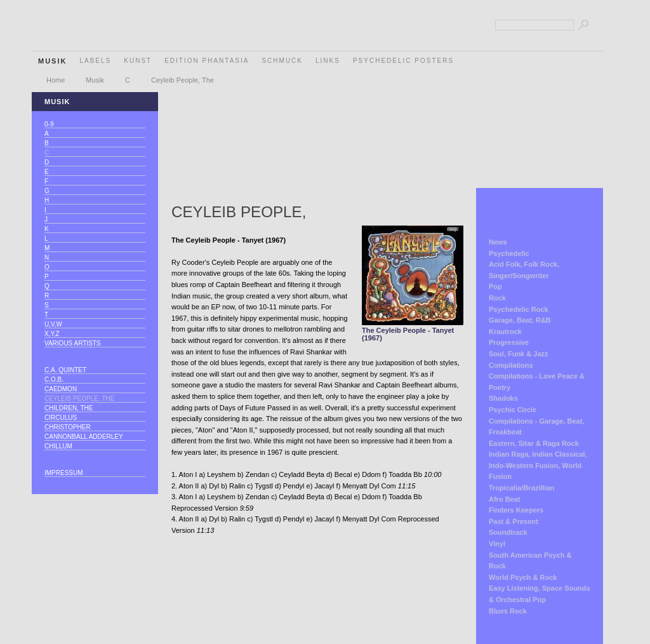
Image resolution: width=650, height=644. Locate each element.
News (498, 242)
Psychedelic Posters (403, 61)
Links (328, 61)
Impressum (64, 473)
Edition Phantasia (207, 61)
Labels (95, 61)
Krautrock (505, 332)
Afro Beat (505, 499)
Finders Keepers (516, 510)
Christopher (68, 427)
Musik (52, 61)
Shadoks (503, 398)
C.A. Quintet (65, 370)
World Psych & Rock (523, 577)
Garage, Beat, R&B (520, 320)
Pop (495, 286)
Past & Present (514, 521)
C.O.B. (54, 379)
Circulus (61, 418)
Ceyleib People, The (182, 80)
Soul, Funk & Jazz (519, 354)
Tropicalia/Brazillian (521, 488)
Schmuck (282, 61)
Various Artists (73, 343)
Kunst (138, 61)
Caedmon (61, 389)
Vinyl (497, 544)
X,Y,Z (52, 334)
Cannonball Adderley (84, 437)
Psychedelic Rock (519, 309)
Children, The (69, 408)
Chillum (58, 446)
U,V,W (53, 324)
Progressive (509, 342)
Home (56, 80)
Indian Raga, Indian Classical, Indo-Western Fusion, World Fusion (538, 465)
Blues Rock (508, 611)
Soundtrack (508, 532)
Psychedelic (509, 253)
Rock (497, 298)
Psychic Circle (513, 410)
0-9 (49, 124)
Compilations (511, 365)
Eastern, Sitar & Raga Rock (534, 443)
